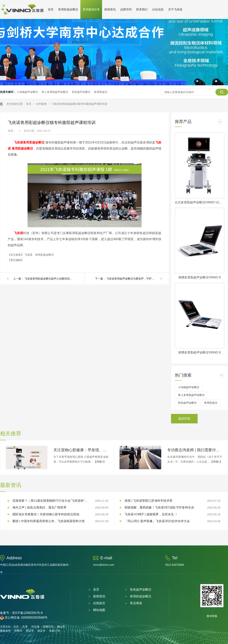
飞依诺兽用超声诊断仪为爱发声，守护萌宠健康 (131, 279)
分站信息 (158, 9)
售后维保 (136, 603)
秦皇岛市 (5, 631)
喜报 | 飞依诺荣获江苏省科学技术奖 (148, 501)
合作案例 (42, 104)
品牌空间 (126, 9)
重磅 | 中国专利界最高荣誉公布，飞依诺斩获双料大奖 (49, 521)
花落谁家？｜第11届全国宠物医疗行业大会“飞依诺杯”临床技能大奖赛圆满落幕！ (50, 501)
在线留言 (99, 603)
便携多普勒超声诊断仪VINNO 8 (199, 277)
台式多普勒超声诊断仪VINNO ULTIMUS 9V (199, 202)
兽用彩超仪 (101, 92)
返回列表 (184, 419)
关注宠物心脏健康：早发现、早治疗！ (81, 450)
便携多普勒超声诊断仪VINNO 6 (199, 352)
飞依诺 (18, 142)
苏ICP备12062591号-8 (27, 613)
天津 (25, 627)
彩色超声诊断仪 (81, 92)
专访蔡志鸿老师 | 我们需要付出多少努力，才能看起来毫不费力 (195, 450)
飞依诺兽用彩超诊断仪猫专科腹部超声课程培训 (79, 104)
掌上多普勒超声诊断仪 (55, 92)
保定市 (41, 631)
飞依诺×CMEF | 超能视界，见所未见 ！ (151, 514)
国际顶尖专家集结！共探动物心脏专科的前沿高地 (46, 514)
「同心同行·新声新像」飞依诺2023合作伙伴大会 (157, 521)
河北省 (35, 627)
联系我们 (142, 9)
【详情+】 (100, 462)
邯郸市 (18, 631)
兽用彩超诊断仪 (68, 9)
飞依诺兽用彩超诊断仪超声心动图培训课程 (49, 279)
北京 (16, 627)
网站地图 (99, 610)
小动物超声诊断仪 (27, 92)
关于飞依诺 (175, 9)
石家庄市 (48, 627)
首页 (51, 9)
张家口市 (54, 631)
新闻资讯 (110, 9)
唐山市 (61, 627)
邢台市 (30, 631)
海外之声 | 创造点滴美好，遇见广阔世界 (39, 507)
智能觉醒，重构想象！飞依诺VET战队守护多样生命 (159, 507)
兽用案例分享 (91, 9)
